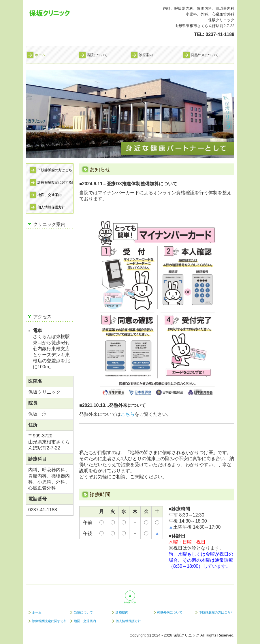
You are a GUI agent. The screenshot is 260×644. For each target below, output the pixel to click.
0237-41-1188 (220, 34)
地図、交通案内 (50, 195)
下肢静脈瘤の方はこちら (55, 170)
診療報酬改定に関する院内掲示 (55, 182)
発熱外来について (205, 55)
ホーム (40, 55)
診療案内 (146, 55)
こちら (128, 414)
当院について (97, 55)
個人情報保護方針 (51, 207)
